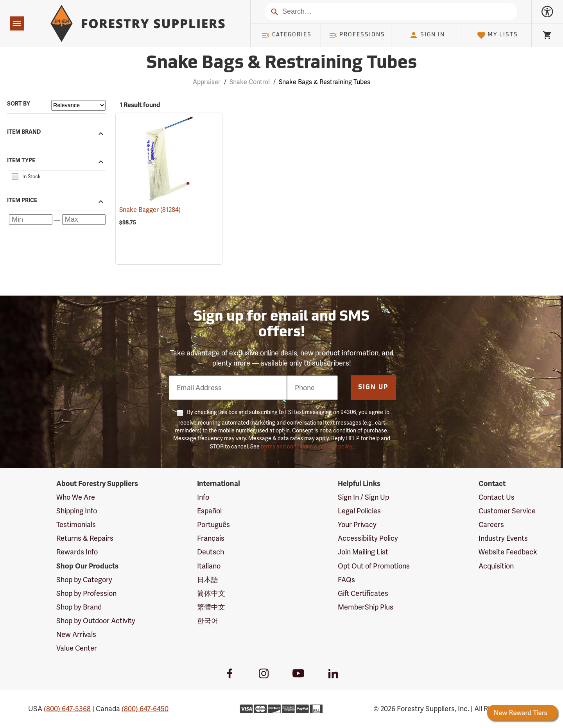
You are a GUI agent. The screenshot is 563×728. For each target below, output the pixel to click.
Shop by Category (84, 580)
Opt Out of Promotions (374, 566)
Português (213, 524)
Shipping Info (77, 511)
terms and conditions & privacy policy (307, 446)
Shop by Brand (79, 607)
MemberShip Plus (366, 607)
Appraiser (207, 82)
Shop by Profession (86, 593)
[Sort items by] (78, 105)
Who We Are (76, 497)
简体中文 (211, 593)
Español (209, 511)
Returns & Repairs (85, 538)
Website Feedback (508, 552)
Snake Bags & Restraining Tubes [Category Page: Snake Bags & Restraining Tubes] (281, 64)
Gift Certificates (363, 593)
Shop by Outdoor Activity (96, 621)
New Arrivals (76, 634)
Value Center (77, 648)
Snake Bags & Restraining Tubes (325, 82)
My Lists (498, 35)
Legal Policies (359, 511)
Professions (357, 35)
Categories (287, 35)
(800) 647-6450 (145, 709)
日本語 (208, 580)
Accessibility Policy (368, 538)
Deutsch (211, 552)
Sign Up (373, 387)
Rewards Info (77, 552)
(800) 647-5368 (67, 709)
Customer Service (507, 511)
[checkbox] (15, 176)
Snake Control (250, 82)
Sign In (427, 35)
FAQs (346, 580)
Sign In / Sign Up (363, 497)
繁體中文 (211, 607)
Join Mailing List (363, 552)
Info (203, 497)
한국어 (208, 621)
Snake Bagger (150, 210)
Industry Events (503, 538)
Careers (491, 524)
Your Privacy (357, 524)
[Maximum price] (84, 220)
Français (211, 538)
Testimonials (76, 524)
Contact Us (497, 497)
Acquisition (496, 566)
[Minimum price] (31, 220)
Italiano (209, 566)
